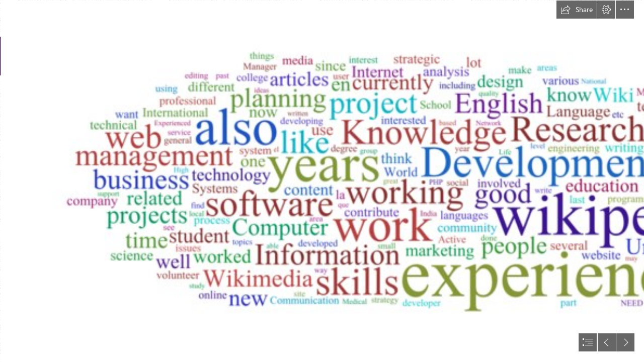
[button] (577, 10)
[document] (322, 181)
